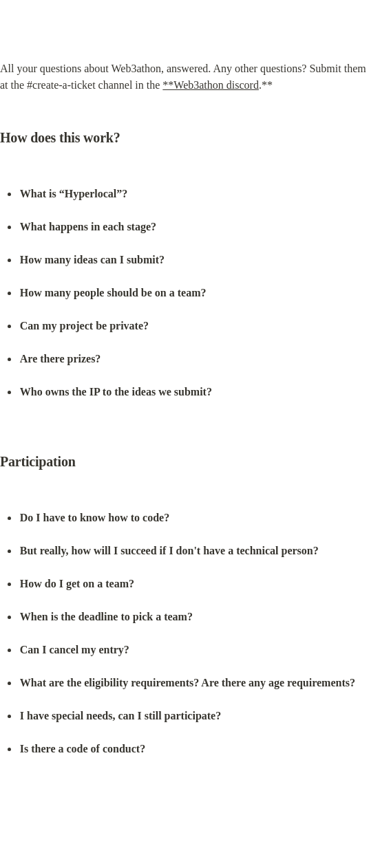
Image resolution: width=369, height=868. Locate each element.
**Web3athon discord (211, 85)
